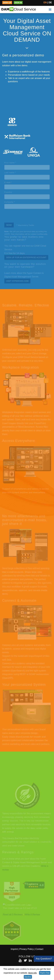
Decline (28, 977)
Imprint (14, 949)
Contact (39, 949)
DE (50, 2)
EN (45, 2)
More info (33, 973)
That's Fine (45, 973)
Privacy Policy (27, 949)
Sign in (18, 3)
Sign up (7, 3)
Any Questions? (44, 959)
